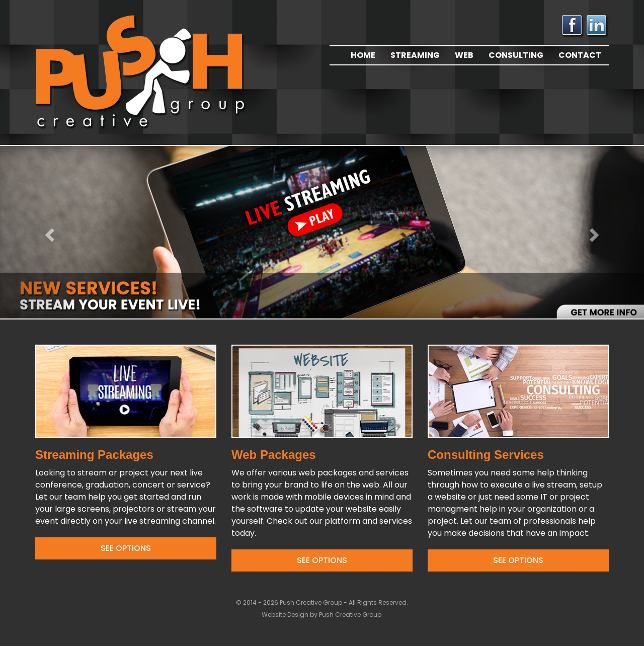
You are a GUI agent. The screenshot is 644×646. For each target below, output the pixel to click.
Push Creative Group (350, 615)
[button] (48, 232)
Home (363, 55)
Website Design (286, 615)
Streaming (415, 55)
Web (464, 55)
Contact (580, 55)
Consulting (516, 55)
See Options (126, 548)
